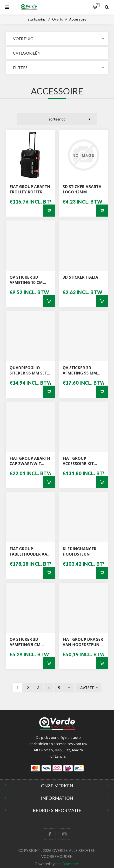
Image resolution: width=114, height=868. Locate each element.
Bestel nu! (49, 211)
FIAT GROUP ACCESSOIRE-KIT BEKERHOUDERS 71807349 (78, 461)
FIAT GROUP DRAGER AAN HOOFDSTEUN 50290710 (83, 642)
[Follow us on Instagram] (64, 834)
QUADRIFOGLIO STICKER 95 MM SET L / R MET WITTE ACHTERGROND (30, 370)
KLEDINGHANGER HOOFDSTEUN (80, 551)
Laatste (86, 688)
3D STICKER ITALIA (80, 277)
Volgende (69, 688)
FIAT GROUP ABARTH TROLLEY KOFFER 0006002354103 (30, 189)
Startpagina (37, 19)
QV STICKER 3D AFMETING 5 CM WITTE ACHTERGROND (25, 642)
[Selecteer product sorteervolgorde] (57, 119)
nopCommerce (67, 864)
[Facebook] (50, 834)
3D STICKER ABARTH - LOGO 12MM (83, 189)
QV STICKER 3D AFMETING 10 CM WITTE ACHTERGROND (26, 280)
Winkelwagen (98, 5)
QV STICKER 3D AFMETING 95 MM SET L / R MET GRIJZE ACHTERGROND (82, 370)
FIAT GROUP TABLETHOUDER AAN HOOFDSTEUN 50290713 (30, 551)
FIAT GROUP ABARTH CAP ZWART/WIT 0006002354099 (30, 461)
